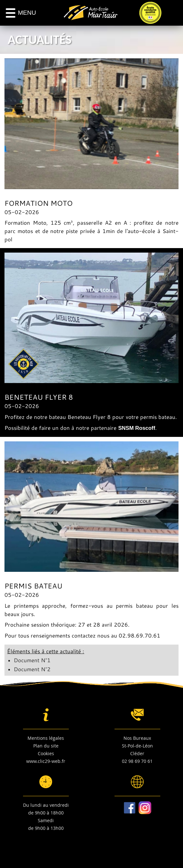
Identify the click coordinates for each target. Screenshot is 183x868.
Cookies (46, 753)
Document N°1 (32, 660)
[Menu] (21, 13)
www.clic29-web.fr (46, 761)
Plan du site (46, 746)
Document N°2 (32, 669)
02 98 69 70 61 (137, 761)
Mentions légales (46, 738)
